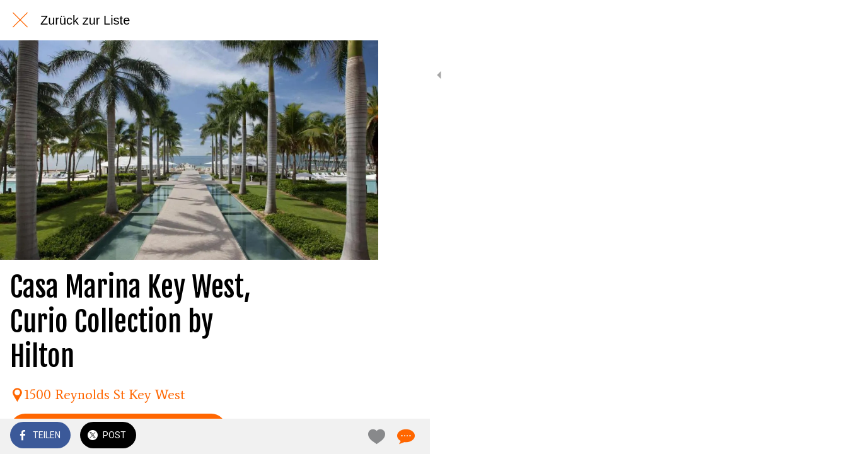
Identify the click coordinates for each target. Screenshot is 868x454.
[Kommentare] (353, 436)
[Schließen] (20, 20)
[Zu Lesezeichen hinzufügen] (323, 436)
